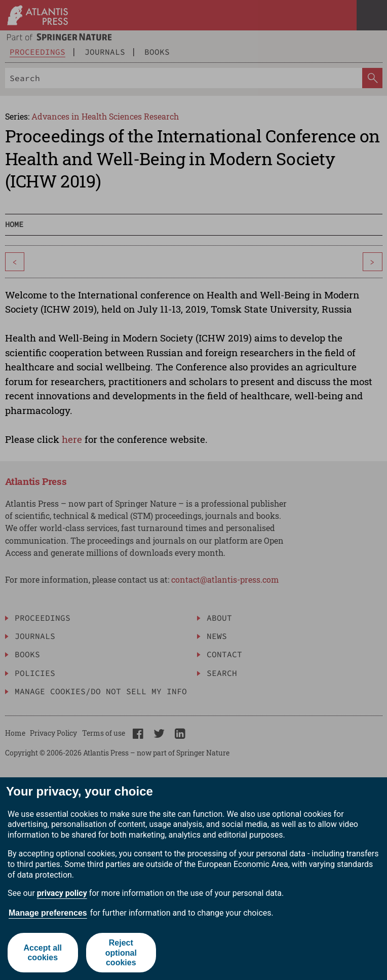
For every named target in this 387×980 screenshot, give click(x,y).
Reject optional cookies (121, 952)
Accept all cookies (43, 953)
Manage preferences (48, 913)
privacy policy (62, 893)
